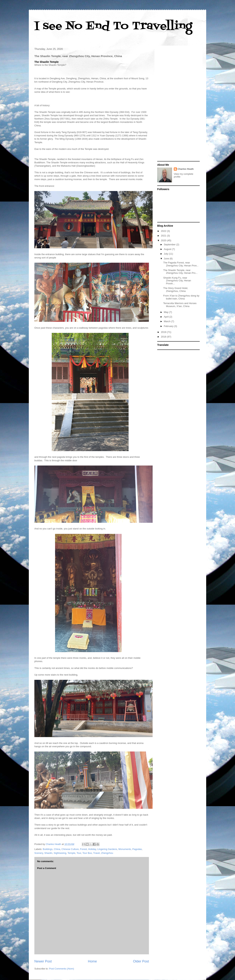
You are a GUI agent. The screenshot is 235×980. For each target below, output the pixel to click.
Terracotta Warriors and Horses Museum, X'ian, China (180, 305)
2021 (164, 236)
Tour (79, 853)
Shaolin (48, 853)
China (57, 849)
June (167, 259)
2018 (164, 337)
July (166, 254)
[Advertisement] (178, 104)
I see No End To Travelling (113, 26)
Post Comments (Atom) (62, 969)
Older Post (141, 961)
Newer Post (43, 961)
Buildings (48, 849)
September (170, 244)
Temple (71, 853)
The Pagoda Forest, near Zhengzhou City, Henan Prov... (181, 264)
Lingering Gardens (107, 849)
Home (92, 961)
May (166, 312)
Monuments (125, 849)
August (168, 249)
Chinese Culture (70, 849)
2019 (164, 332)
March (168, 321)
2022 (164, 231)
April (167, 317)
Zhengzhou (107, 853)
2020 (164, 240)
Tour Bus (87, 853)
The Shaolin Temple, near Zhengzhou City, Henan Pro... (180, 272)
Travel (96, 853)
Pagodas (137, 849)
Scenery (39, 853)
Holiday (92, 849)
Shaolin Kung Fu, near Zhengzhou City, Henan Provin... (177, 281)
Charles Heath (186, 169)
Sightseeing (60, 853)
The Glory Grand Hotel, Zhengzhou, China (176, 290)
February (169, 326)
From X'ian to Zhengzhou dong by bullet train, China (181, 297)
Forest (83, 849)
